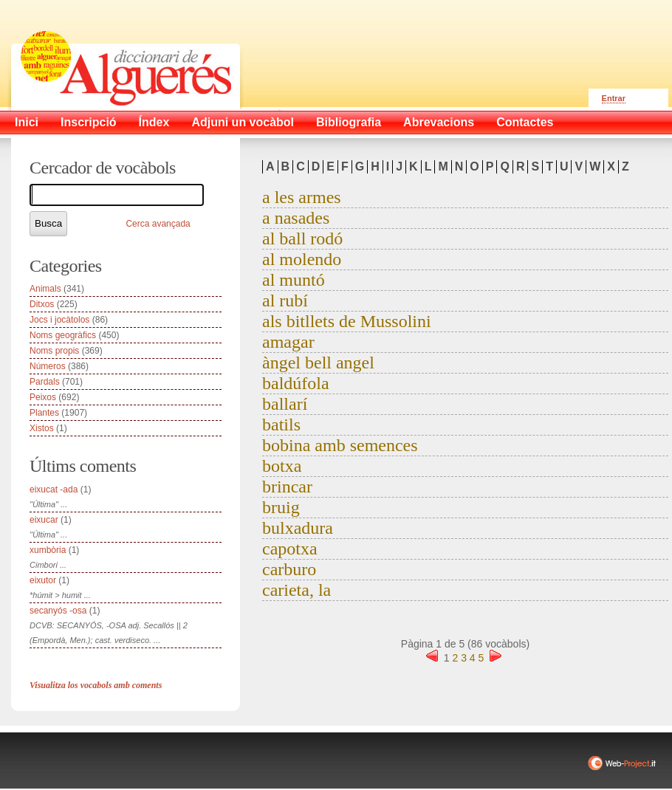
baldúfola (296, 383)
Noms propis (54, 351)
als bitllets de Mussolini (347, 321)
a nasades (296, 218)
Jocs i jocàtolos (59, 320)
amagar (288, 342)
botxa (282, 466)
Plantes (44, 413)
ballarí (285, 404)
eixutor (43, 580)
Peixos (43, 397)
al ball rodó (302, 238)
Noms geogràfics (63, 335)
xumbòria (48, 550)
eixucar (44, 520)
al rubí (285, 300)
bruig (281, 507)
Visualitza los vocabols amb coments (96, 685)
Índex (154, 122)
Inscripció (89, 122)
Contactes (525, 122)
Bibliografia (349, 122)
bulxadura (298, 528)
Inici (27, 122)
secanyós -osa (58, 611)
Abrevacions (439, 122)
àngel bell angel (318, 363)
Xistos (42, 428)
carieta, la (296, 590)
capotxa (290, 549)
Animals (45, 289)
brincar (287, 487)
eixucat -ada (54, 490)
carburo (289, 569)
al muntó (294, 280)
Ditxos (42, 304)
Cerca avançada (158, 224)
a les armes (302, 197)
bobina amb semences (340, 445)
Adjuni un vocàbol (243, 122)
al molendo (302, 259)
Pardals (45, 382)
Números (48, 366)
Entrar (614, 98)
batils (281, 425)
